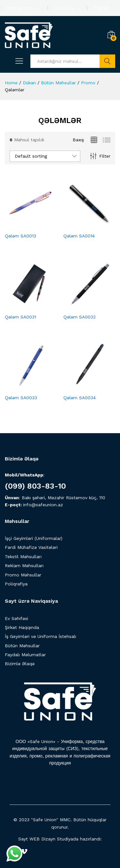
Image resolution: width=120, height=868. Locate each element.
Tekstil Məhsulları (23, 557)
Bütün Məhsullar (22, 646)
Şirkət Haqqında (22, 627)
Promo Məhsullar (23, 575)
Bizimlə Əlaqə (20, 664)
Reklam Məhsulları (24, 566)
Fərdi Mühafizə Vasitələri (31, 547)
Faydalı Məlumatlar (25, 655)
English (101, 8)
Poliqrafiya (16, 584)
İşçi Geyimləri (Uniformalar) (34, 538)
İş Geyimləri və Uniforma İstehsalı (40, 636)
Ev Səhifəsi (16, 618)
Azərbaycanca (20, 8)
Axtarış (107, 61)
